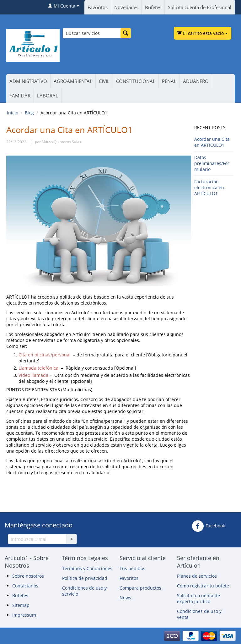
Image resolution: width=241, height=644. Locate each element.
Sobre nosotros (28, 576)
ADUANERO (196, 81)
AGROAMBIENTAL (73, 81)
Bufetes (153, 7)
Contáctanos (25, 586)
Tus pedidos (132, 568)
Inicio (13, 113)
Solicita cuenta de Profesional (200, 7)
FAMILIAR (20, 96)
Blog (29, 113)
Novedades (126, 7)
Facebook (208, 526)
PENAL (169, 81)
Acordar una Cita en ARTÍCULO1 (212, 142)
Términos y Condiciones (87, 568)
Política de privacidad (85, 578)
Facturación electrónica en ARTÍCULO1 (209, 187)
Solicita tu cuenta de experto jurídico (198, 598)
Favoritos (98, 7)
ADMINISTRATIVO (28, 81)
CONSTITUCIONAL (136, 81)
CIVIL (104, 81)
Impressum (24, 615)
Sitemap (21, 605)
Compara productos (140, 588)
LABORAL (48, 96)
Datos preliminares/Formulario (212, 163)
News (125, 598)
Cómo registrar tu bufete (203, 586)
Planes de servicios (197, 576)
